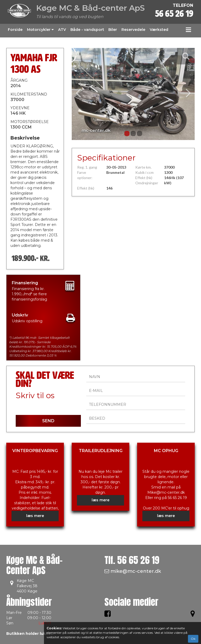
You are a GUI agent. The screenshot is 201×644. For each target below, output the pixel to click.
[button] (81, 94)
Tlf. (132, 560)
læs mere (35, 516)
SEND (48, 421)
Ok (193, 639)
